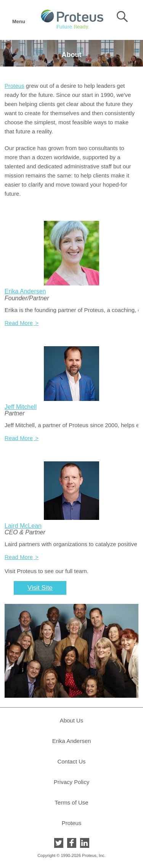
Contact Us (71, 761)
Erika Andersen (25, 291)
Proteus (14, 86)
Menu (18, 19)
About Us (72, 720)
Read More (19, 323)
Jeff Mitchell (21, 407)
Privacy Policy (71, 782)
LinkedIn (85, 843)
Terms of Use (71, 802)
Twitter (59, 843)
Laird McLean (23, 526)
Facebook (72, 843)
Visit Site (40, 588)
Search (122, 17)
